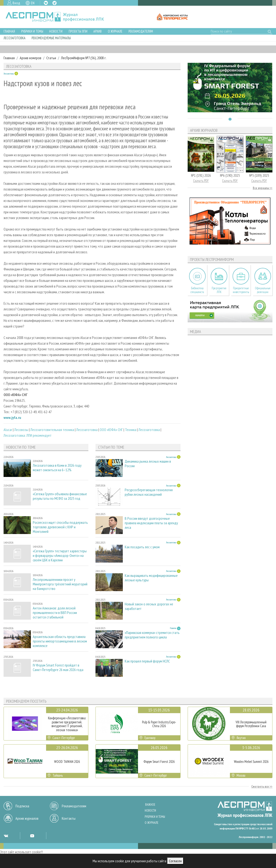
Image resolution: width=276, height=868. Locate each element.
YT (32, 836)
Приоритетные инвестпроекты (241, 290)
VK (46, 3)
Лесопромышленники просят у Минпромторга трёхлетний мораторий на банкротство (60, 584)
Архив (98, 31)
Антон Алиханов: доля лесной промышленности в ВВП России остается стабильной (55, 613)
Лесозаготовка (14, 38)
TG (55, 3)
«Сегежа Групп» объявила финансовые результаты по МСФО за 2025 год (60, 496)
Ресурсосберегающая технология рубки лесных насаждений (149, 492)
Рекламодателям (141, 31)
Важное (150, 805)
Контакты (69, 818)
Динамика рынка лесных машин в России (148, 464)
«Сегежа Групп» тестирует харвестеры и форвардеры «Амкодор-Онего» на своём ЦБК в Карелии (60, 556)
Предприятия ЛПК (219, 290)
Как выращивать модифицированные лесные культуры (151, 578)
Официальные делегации (263, 290)
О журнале (115, 31)
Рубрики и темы (32, 31)
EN (33, 3)
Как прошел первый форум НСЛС (147, 661)
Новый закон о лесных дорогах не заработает (149, 606)
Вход (16, 3)
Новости (56, 31)
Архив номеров (31, 58)
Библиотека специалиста (197, 290)
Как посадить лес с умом (142, 547)
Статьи (51, 58)
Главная (9, 31)
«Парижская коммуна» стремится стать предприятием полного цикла (152, 635)
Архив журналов (27, 818)
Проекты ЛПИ (78, 31)
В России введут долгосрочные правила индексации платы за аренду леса (151, 523)
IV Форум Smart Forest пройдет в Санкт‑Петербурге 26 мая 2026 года (58, 667)
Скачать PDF (201, 181)
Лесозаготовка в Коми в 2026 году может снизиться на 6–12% (57, 468)
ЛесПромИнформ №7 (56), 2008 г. (84, 58)
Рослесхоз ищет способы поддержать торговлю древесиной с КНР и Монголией (60, 527)
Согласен (175, 861)
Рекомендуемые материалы (51, 38)
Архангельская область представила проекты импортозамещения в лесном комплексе (60, 641)
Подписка (22, 806)
